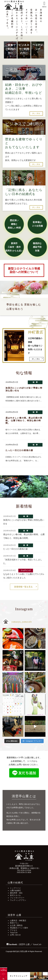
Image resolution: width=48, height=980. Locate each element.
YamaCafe (14, 932)
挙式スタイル (15, 895)
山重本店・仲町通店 (18, 921)
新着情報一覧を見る (23, 587)
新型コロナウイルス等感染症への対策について (24, 270)
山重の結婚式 (15, 890)
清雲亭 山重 (24, 944)
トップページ (15, 888)
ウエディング (38, 47)
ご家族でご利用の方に (10, 49)
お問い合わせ (15, 935)
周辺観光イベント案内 (19, 928)
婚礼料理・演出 (16, 893)
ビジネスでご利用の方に (24, 49)
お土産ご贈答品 (16, 925)
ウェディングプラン (18, 900)
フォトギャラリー (17, 898)
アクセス (14, 930)
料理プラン (14, 923)
